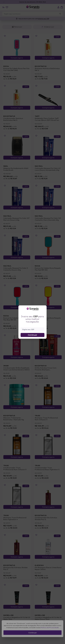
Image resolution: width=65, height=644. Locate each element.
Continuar (32, 335)
